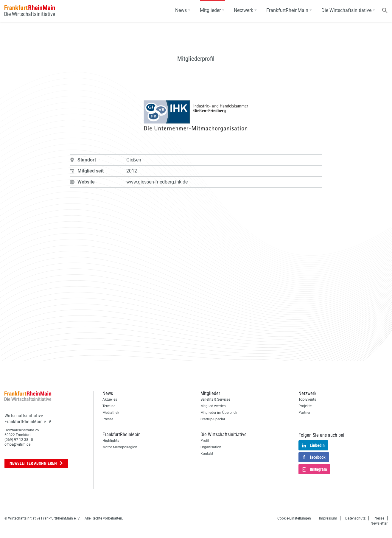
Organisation (211, 447)
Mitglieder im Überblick (219, 413)
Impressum (328, 518)
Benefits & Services (215, 399)
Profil (205, 441)
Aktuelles (110, 399)
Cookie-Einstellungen (294, 518)
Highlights (111, 441)
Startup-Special (213, 419)
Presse (108, 419)
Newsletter (36, 463)
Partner (304, 413)
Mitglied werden (213, 406)
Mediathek (111, 413)
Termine (109, 406)
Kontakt (207, 454)
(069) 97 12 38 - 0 (19, 440)
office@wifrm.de (17, 444)
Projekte (305, 406)
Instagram (314, 469)
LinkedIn (313, 446)
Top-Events (307, 399)
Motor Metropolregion (120, 447)
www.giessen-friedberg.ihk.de (157, 182)
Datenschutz (355, 518)
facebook (314, 458)
